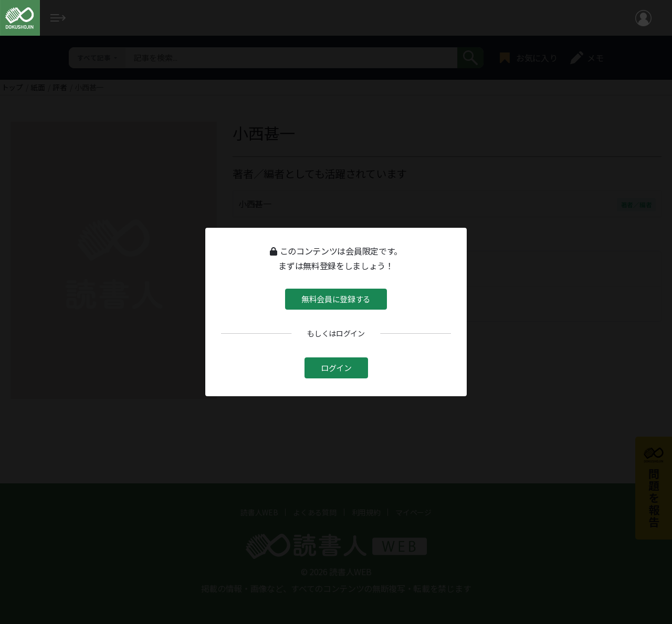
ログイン (336, 367)
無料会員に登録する (336, 298)
